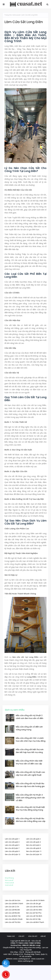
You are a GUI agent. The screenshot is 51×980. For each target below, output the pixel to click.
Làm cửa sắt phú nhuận (14, 919)
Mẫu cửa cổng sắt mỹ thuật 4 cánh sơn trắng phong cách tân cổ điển (30, 798)
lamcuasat (16, 15)
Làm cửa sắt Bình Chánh (14, 903)
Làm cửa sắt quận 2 (33, 839)
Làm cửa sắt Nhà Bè (12, 910)
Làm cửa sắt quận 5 (12, 845)
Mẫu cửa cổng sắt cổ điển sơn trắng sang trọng (29, 728)
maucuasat (9, 883)
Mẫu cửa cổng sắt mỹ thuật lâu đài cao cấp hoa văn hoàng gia (30, 785)
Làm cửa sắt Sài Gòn (13, 900)
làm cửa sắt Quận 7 (12, 848)
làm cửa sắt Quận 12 (13, 854)
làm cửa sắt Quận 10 (34, 854)
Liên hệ (43, 936)
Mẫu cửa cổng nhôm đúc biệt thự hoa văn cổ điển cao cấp (29, 762)
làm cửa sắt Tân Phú (34, 913)
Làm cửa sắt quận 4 (33, 842)
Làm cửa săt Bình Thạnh (35, 922)
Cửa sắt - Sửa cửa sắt (33, 941)
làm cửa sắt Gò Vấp (33, 919)
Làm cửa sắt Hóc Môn (34, 907)
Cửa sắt (21, 936)
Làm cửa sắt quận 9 (12, 851)
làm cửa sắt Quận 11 (34, 851)
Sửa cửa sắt (33, 936)
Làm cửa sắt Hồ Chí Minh (35, 900)
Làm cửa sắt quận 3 (12, 842)
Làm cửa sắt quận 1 (12, 839)
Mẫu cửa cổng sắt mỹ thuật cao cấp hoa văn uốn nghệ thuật (30, 774)
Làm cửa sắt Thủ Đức (13, 922)
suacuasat (9, 885)
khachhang (9, 878)
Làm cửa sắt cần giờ (33, 903)
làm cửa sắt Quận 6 (33, 845)
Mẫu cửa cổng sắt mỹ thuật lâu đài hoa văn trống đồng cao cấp (31, 820)
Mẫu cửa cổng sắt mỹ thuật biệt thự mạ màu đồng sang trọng (30, 809)
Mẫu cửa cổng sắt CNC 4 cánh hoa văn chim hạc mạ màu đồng (31, 739)
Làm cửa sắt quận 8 (33, 848)
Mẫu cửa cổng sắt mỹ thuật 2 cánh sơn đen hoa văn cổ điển (30, 717)
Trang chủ (8, 15)
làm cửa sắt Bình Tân (13, 916)
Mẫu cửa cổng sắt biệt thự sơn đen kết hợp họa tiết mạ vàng (30, 751)
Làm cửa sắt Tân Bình (34, 916)
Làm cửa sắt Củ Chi (12, 907)
